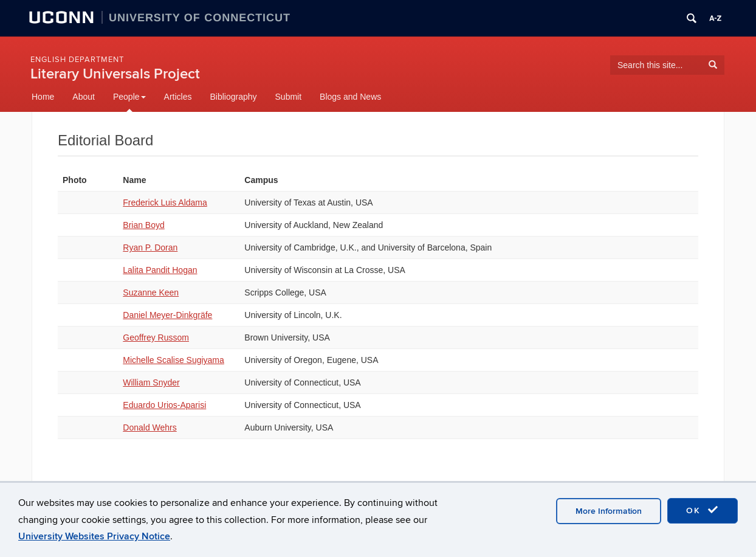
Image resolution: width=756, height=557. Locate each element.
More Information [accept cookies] (609, 511)
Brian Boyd (143, 225)
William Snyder (151, 382)
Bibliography (233, 97)
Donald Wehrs (149, 427)
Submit (289, 97)
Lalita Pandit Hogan (160, 270)
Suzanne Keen (151, 292)
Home (43, 97)
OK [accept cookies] (703, 510)
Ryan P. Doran (150, 247)
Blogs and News (350, 97)
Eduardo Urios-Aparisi (164, 405)
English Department (77, 60)
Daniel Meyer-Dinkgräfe (167, 315)
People (129, 97)
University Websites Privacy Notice (94, 536)
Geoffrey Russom (156, 337)
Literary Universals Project (115, 74)
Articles (178, 97)
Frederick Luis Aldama (165, 202)
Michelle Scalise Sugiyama (174, 360)
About (84, 97)
